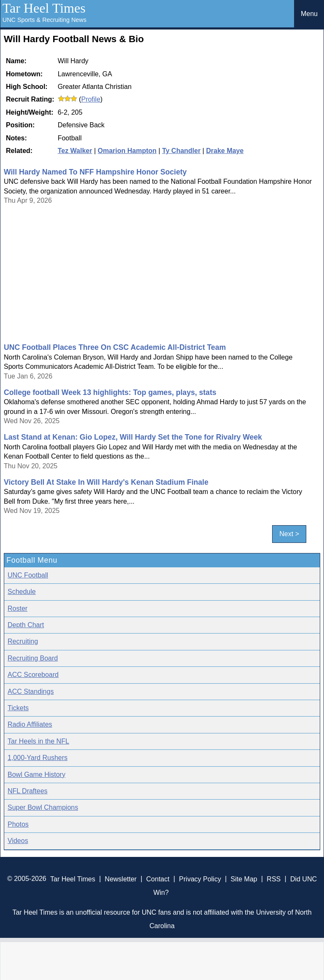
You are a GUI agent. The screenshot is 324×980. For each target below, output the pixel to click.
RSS (274, 879)
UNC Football (28, 575)
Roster (18, 608)
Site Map (244, 879)
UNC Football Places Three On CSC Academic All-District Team (115, 347)
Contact (158, 879)
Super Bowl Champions (43, 807)
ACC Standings (31, 691)
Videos (18, 841)
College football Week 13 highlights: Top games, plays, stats (110, 392)
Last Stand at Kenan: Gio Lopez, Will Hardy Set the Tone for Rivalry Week (133, 437)
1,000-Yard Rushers (38, 758)
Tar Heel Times (44, 8)
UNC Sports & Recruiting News (45, 20)
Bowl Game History (36, 775)
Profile (90, 99)
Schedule (22, 592)
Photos (18, 824)
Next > (289, 534)
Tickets (18, 708)
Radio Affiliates (30, 724)
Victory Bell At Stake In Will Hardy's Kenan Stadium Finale (106, 482)
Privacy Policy (200, 879)
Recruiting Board (33, 658)
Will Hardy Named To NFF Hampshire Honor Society (95, 172)
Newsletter (121, 879)
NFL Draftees (28, 791)
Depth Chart (26, 625)
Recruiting (23, 641)
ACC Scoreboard (33, 675)
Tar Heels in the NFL (38, 741)
